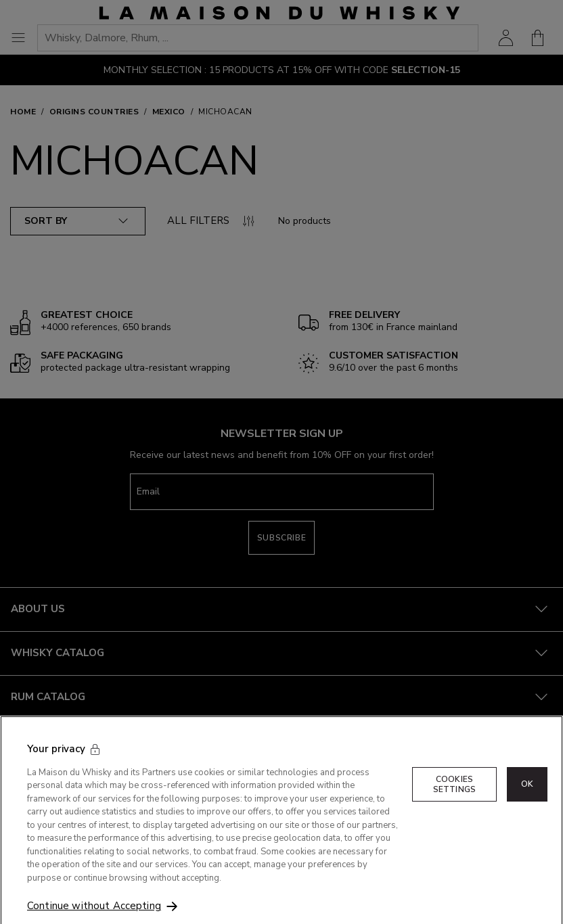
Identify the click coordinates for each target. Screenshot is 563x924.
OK (527, 796)
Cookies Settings (454, 796)
